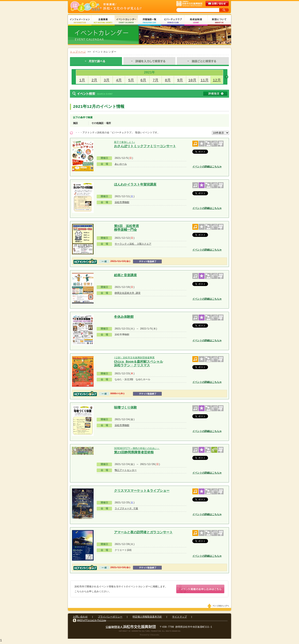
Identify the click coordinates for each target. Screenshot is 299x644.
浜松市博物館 (122, 202)
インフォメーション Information (80, 21)
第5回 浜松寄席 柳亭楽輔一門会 (126, 228)
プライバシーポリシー (110, 618)
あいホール (121, 164)
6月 (143, 80)
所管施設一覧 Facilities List (149, 21)
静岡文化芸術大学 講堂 (128, 293)
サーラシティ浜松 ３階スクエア (133, 244)
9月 (180, 80)
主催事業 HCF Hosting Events (103, 21)
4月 (119, 80)
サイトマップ (179, 618)
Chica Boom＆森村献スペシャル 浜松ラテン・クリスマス (138, 363)
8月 (168, 80)
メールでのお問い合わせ (217, 4)
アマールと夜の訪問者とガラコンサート (143, 532)
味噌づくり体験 (125, 408)
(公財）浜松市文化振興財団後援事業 (134, 358)
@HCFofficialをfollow (92, 621)
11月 (205, 80)
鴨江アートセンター (126, 470)
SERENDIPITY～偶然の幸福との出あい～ (137, 448)
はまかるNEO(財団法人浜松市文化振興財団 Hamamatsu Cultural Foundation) (115, 7)
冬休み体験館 (124, 317)
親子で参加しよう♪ (124, 142)
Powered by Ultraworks (150, 636)
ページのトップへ (219, 607)
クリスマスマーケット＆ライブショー (142, 491)
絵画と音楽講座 (125, 275)
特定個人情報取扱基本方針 (147, 618)
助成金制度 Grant (196, 21)
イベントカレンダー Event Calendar (126, 21)
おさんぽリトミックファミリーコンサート (145, 146)
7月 (156, 80)
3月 (107, 80)
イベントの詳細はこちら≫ (207, 167)
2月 (95, 80)
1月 (82, 80)
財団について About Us (219, 21)
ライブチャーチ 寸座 (126, 509)
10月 (192, 80)
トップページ (78, 52)
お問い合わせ (80, 618)
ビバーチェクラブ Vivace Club (173, 21)
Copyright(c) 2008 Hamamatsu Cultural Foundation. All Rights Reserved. (150, 632)
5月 (131, 80)
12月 (217, 80)
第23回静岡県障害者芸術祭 (134, 453)
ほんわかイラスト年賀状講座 (135, 185)
